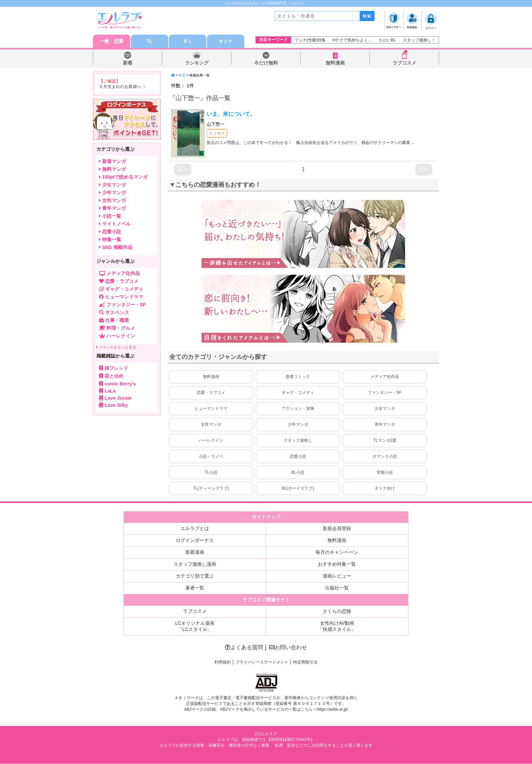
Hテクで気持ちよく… (352, 40)
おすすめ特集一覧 (337, 564)
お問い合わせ (288, 648)
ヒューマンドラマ (211, 409)
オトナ (226, 41)
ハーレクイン (211, 441)
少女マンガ (385, 409)
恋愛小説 (298, 457)
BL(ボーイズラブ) (298, 489)
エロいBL (387, 40)
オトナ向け (385, 489)
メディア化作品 (385, 377)
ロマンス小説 (385, 457)
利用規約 (223, 662)
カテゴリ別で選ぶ (195, 576)
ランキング (197, 63)
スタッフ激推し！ (419, 40)
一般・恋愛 (112, 41)
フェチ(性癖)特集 (310, 40)
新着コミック (298, 377)
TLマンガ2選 (385, 441)
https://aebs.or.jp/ (332, 710)
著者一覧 (195, 588)
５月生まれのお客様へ (120, 87)
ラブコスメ (404, 63)
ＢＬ (188, 41)
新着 (128, 63)
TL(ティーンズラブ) (211, 489)
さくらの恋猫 (337, 612)
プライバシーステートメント (262, 662)
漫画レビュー (337, 576)
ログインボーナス (195, 541)
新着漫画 (195, 552)
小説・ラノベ (211, 457)
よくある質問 (244, 648)
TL (149, 41)
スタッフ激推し (298, 441)
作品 (182, 76)
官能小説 (385, 473)
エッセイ (217, 133)
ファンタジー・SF (385, 393)
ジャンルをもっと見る (116, 347)
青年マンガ (385, 425)
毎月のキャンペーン (337, 552)
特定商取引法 (305, 662)
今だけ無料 (266, 63)
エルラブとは (195, 529)
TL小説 (211, 473)
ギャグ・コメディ (298, 393)
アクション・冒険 (298, 409)
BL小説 (298, 473)
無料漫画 (335, 63)
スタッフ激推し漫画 (195, 564)
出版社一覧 (337, 588)
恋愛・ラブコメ (211, 393)
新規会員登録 (337, 529)
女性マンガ (211, 425)
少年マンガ (298, 425)
